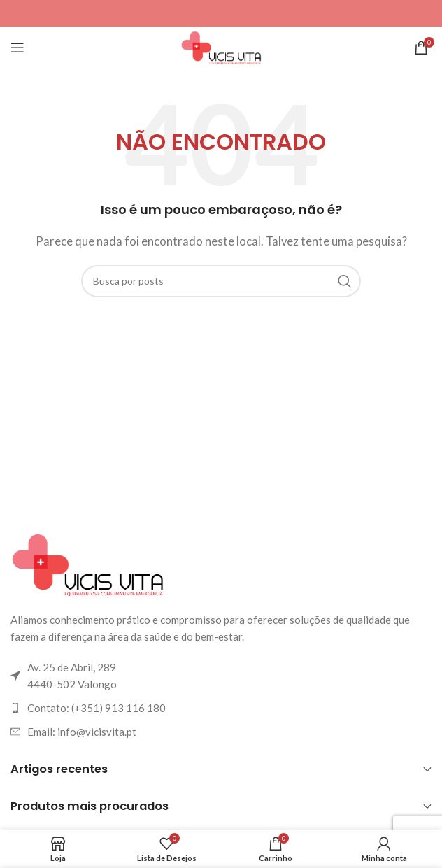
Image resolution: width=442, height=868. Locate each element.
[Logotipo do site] (221, 46)
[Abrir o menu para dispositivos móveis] (17, 48)
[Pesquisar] (221, 281)
